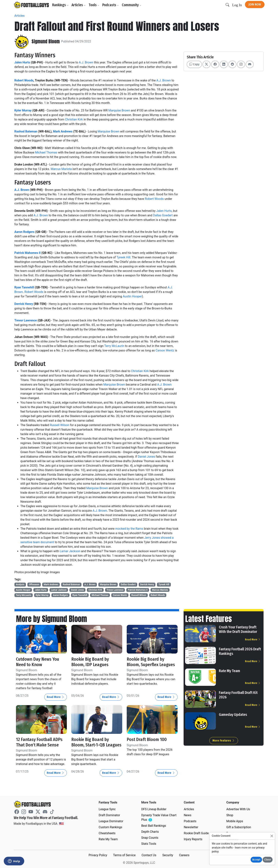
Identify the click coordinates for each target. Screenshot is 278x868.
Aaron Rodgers (24, 232)
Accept (256, 860)
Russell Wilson (60, 425)
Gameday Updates (233, 715)
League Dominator (111, 821)
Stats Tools (149, 844)
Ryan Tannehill (24, 287)
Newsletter (191, 827)
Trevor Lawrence (26, 320)
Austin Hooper (132, 296)
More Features (224, 741)
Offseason (34, 584)
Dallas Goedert (163, 215)
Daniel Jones (146, 457)
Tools (94, 5)
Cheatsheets (107, 833)
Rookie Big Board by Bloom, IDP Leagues (90, 662)
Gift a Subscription (239, 827)
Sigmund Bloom (46, 42)
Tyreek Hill (123, 257)
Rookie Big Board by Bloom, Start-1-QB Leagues (97, 742)
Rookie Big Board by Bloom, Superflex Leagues (151, 662)
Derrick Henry (24, 304)
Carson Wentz (165, 350)
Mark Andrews (63, 131)
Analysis (20, 584)
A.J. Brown (86, 62)
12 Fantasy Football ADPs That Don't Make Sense (39, 742)
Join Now (255, 4)
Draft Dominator (109, 815)
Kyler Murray (23, 110)
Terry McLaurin (114, 346)
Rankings (61, 5)
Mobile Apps (235, 821)
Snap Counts (150, 838)
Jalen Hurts (22, 62)
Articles (79, 5)
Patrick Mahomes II (28, 253)
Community (132, 5)
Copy (194, 64)
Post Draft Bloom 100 (147, 739)
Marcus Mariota (61, 169)
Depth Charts (150, 832)
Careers (184, 855)
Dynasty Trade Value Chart (159, 818)
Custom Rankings (110, 827)
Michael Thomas (46, 152)
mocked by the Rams (130, 529)
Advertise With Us (238, 809)
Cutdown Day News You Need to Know (38, 662)
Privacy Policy (98, 855)
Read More (56, 697)
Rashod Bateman (26, 131)
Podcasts (111, 5)
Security (168, 855)
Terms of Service (124, 855)
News (188, 815)
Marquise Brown (119, 110)
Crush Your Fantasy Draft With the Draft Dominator (238, 629)
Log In (237, 5)
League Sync (107, 809)
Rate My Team (229, 671)
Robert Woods (24, 80)
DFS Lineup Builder (154, 809)
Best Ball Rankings (154, 826)
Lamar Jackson (70, 551)
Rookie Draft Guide (196, 833)
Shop (230, 815)
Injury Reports (193, 839)
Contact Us (149, 855)
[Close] (272, 836)
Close (268, 860)
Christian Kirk (74, 119)
